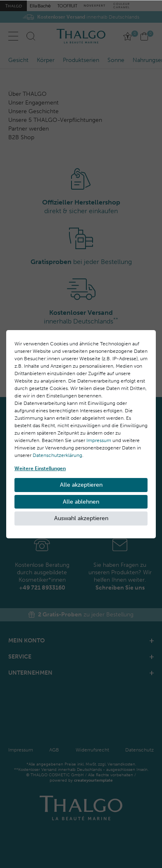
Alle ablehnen (81, 502)
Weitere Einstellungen (40, 468)
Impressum (99, 440)
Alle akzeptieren (81, 485)
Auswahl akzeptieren (81, 518)
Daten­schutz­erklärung (57, 455)
